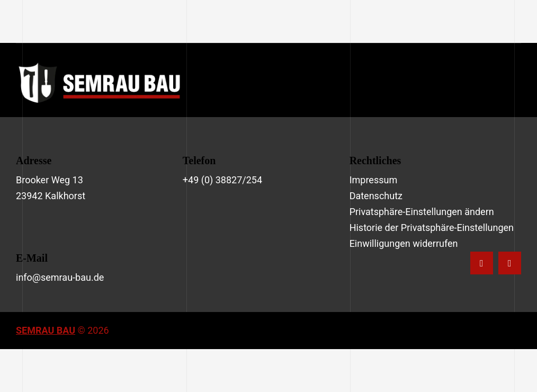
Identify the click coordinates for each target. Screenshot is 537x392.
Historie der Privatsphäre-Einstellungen (432, 228)
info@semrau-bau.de (60, 277)
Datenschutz (376, 196)
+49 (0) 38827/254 (222, 180)
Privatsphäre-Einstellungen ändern (422, 212)
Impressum (374, 180)
